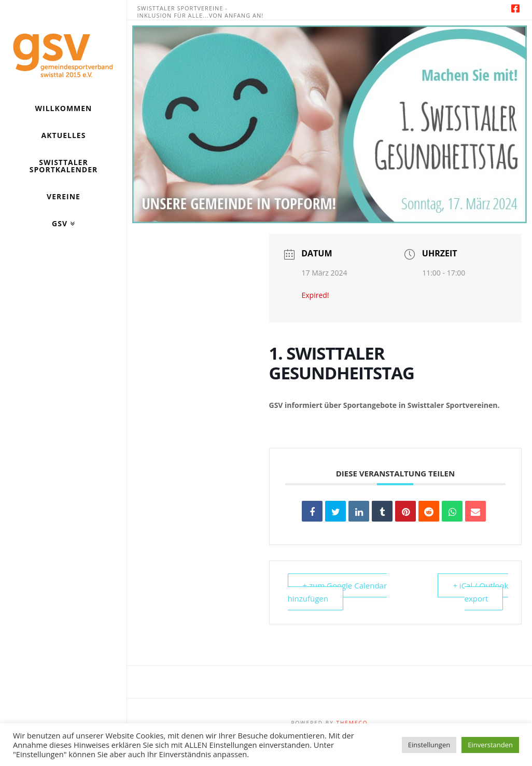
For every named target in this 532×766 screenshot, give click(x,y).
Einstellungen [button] (429, 745)
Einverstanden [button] (490, 745)
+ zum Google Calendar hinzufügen (338, 592)
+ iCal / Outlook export (480, 592)
